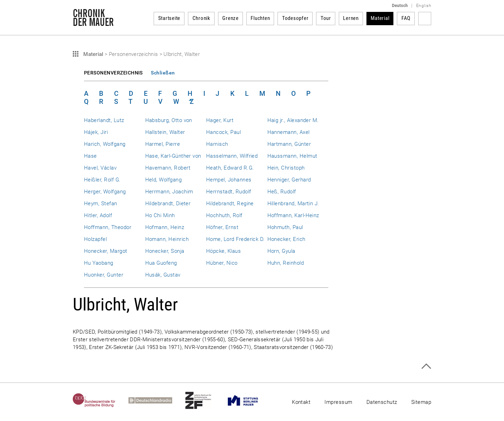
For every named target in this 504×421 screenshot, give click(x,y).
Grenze (230, 18)
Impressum (338, 402)
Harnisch (217, 144)
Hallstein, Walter (165, 132)
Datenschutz (382, 402)
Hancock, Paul (223, 132)
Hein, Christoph (286, 168)
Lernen (351, 18)
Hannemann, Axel (289, 132)
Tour (326, 18)
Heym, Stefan (101, 204)
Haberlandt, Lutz (104, 120)
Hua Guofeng (161, 263)
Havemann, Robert (168, 168)
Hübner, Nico (222, 263)
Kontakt (301, 402)
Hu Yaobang (99, 263)
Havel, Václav (100, 168)
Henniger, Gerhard (289, 180)
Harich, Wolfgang (105, 144)
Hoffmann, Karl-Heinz (293, 215)
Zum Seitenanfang (426, 366)
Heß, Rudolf (282, 192)
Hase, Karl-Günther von (173, 156)
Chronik (201, 18)
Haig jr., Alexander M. (293, 120)
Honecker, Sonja (165, 251)
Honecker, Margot (106, 251)
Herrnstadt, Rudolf (229, 192)
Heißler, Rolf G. (102, 180)
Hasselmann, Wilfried (232, 156)
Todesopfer (295, 18)
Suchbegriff (425, 19)
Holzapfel (95, 239)
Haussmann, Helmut (292, 156)
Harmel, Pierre (163, 144)
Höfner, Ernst (222, 227)
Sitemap (421, 402)
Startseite (169, 18)
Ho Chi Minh (160, 215)
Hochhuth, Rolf (224, 215)
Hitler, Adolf (98, 215)
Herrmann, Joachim (169, 192)
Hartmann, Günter (289, 144)
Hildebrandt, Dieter (168, 204)
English (424, 6)
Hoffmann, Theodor (108, 227)
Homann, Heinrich (167, 239)
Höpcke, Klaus (223, 251)
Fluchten (260, 18)
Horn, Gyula (281, 251)
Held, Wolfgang (164, 180)
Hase (90, 156)
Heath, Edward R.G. (230, 168)
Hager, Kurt (220, 120)
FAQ (406, 18)
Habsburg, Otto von (169, 120)
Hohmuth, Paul (285, 227)
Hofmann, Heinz (165, 227)
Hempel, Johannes (229, 180)
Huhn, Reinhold (286, 263)
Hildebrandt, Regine (230, 204)
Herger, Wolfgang (105, 192)
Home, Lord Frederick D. (236, 239)
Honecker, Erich (286, 239)
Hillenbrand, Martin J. (293, 204)
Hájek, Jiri (96, 132)
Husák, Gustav (163, 275)
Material (380, 18)
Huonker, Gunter (104, 275)
